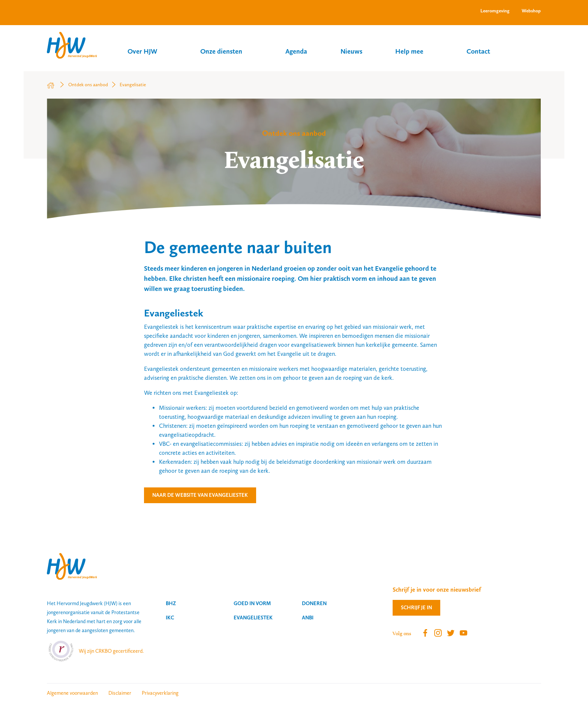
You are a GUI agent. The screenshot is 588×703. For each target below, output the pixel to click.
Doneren (314, 603)
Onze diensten (221, 51)
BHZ (171, 603)
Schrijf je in (416, 607)
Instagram (438, 633)
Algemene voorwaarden (72, 693)
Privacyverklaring (160, 693)
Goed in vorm (252, 603)
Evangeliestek (253, 618)
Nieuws (351, 51)
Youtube (463, 633)
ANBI (308, 618)
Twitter (451, 633)
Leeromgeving (495, 11)
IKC (170, 618)
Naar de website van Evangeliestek (200, 495)
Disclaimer (120, 693)
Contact (478, 51)
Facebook (425, 633)
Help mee (409, 51)
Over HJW (142, 51)
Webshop (531, 11)
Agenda (296, 51)
